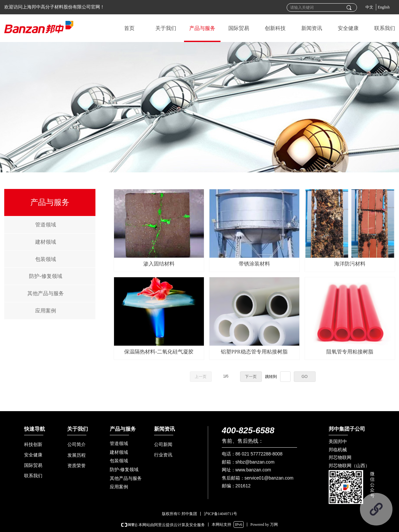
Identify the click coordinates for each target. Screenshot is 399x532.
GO (305, 377)
